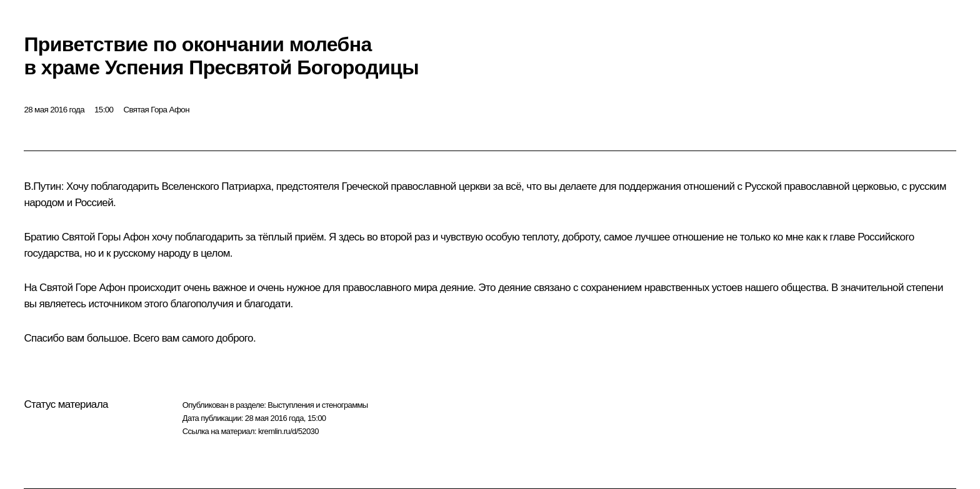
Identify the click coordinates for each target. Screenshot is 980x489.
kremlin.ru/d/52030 (288, 431)
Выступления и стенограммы (317, 405)
